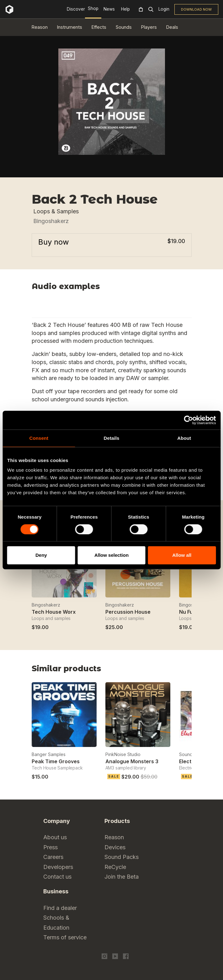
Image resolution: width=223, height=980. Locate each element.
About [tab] (184, 438)
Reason (40, 27)
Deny (41, 555)
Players (149, 27)
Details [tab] (112, 438)
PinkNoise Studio (123, 754)
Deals (172, 27)
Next (188, 670)
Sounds (124, 27)
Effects (99, 27)
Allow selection (111, 555)
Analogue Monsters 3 (132, 761)
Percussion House (128, 612)
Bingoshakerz (51, 221)
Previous (172, 670)
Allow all (182, 555)
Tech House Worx (54, 612)
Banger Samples (49, 754)
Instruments (70, 27)
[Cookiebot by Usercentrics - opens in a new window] (188, 420)
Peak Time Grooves (56, 761)
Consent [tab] (39, 438)
